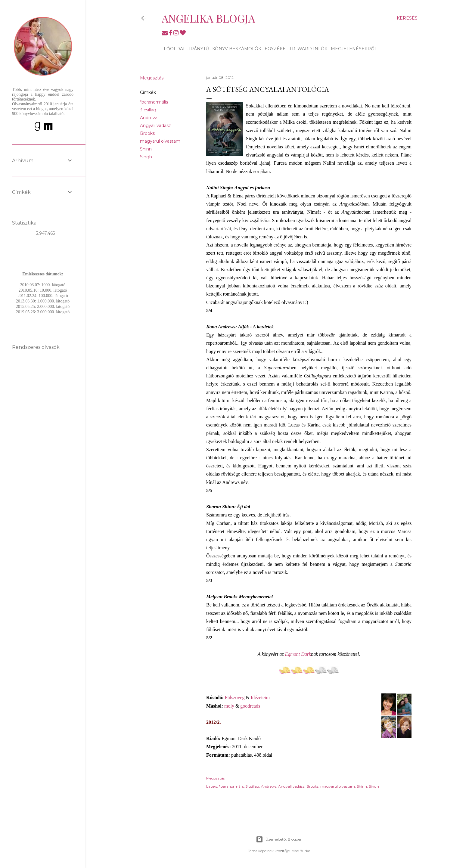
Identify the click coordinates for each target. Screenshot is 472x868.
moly (229, 706)
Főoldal (173, 49)
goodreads (250, 706)
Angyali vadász (155, 126)
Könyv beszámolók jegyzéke (247, 49)
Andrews (149, 118)
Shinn (146, 149)
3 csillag (148, 110)
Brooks (147, 133)
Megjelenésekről (352, 49)
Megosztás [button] (152, 78)
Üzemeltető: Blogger (279, 839)
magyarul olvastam (160, 141)
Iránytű (197, 49)
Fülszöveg (235, 697)
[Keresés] (407, 18)
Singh (146, 157)
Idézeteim (260, 697)
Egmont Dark (298, 654)
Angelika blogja (208, 18)
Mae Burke (301, 851)
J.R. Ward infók (306, 49)
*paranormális (154, 102)
